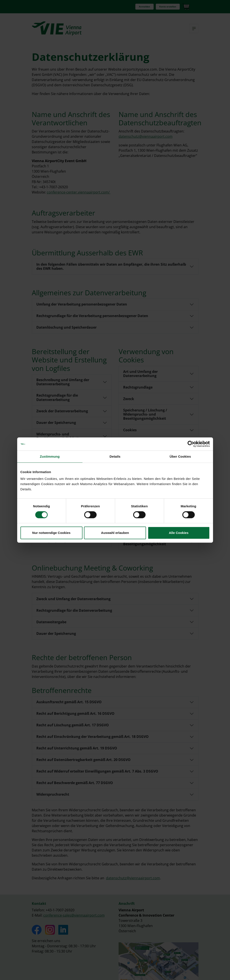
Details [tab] (115, 456)
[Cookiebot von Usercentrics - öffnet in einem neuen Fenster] (191, 444)
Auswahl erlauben (115, 533)
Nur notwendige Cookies (51, 533)
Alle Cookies (179, 533)
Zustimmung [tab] (50, 456)
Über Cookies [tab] (180, 456)
